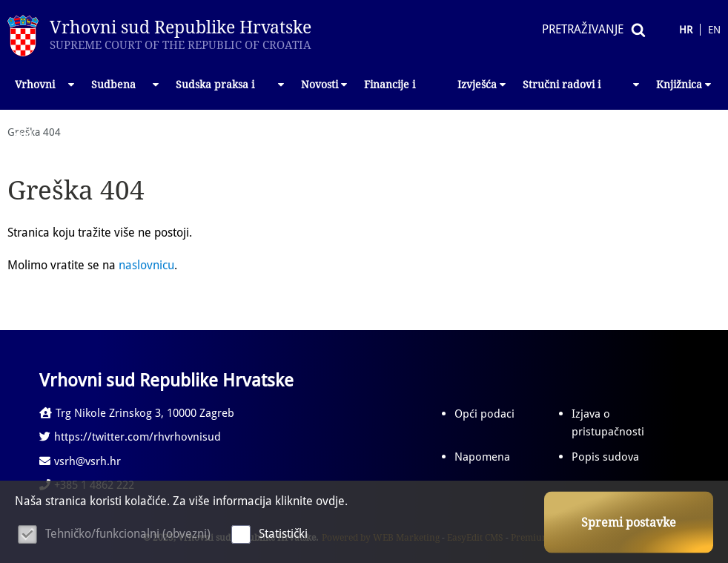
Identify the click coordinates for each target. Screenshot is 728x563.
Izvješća (483, 85)
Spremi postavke (629, 523)
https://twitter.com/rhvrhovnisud (130, 437)
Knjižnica (685, 85)
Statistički (283, 534)
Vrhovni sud (46, 94)
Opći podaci (484, 414)
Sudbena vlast (126, 94)
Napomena (482, 457)
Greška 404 (34, 132)
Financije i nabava (390, 94)
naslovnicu (146, 265)
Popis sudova (605, 457)
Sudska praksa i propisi (231, 94)
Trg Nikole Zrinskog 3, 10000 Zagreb (137, 413)
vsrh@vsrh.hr (80, 461)
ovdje (330, 501)
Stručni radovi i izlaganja (582, 94)
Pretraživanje (583, 29)
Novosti (325, 85)
